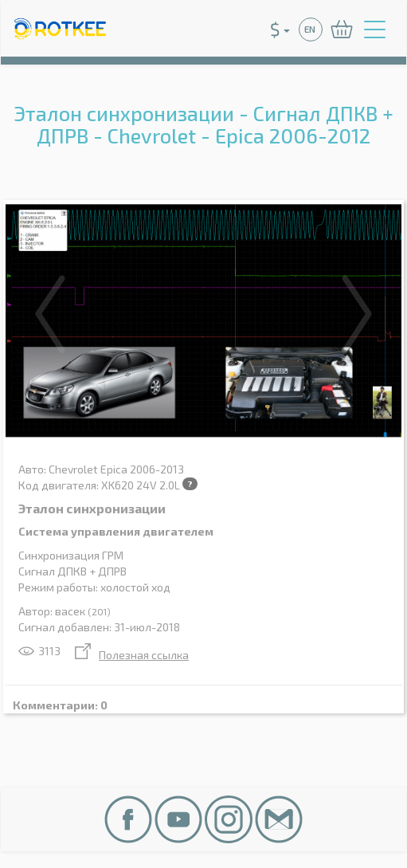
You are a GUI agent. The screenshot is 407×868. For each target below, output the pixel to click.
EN (310, 29)
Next (357, 314)
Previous (50, 314)
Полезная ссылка (132, 655)
